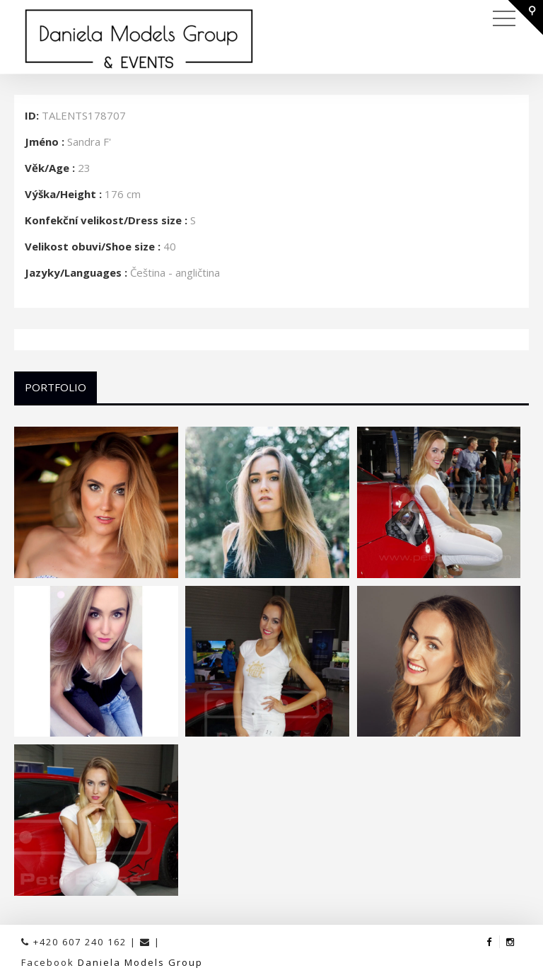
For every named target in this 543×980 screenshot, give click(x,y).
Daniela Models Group (140, 962)
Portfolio (56, 387)
